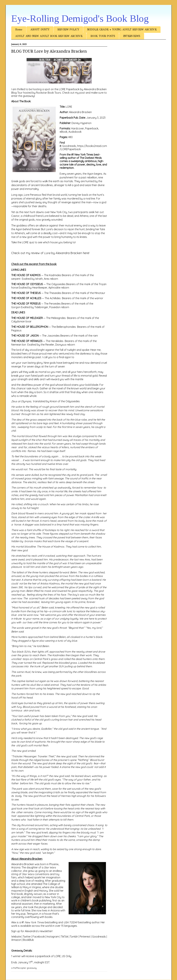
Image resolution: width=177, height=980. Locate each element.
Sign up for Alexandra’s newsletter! (32, 931)
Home (19, 29)
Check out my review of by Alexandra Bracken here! (50, 253)
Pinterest (85, 937)
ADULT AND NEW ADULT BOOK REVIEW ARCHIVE (49, 36)
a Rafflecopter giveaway (24, 968)
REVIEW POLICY (68, 29)
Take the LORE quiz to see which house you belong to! (43, 242)
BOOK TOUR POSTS (103, 36)
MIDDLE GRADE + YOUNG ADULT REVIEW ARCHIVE (122, 29)
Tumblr (74, 937)
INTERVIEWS (132, 36)
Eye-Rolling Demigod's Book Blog (80, 18)
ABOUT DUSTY (40, 29)
